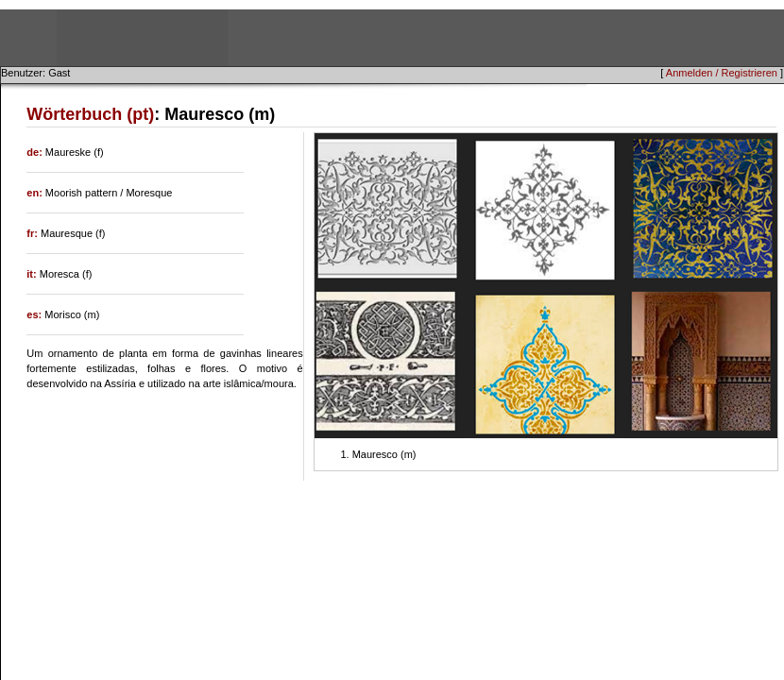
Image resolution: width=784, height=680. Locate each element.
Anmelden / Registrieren (722, 73)
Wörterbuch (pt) (90, 114)
